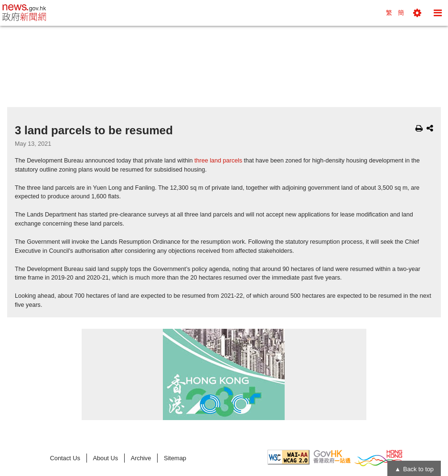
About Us (105, 458)
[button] (417, 13)
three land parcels (218, 161)
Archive (141, 458)
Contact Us (65, 458)
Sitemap (175, 458)
